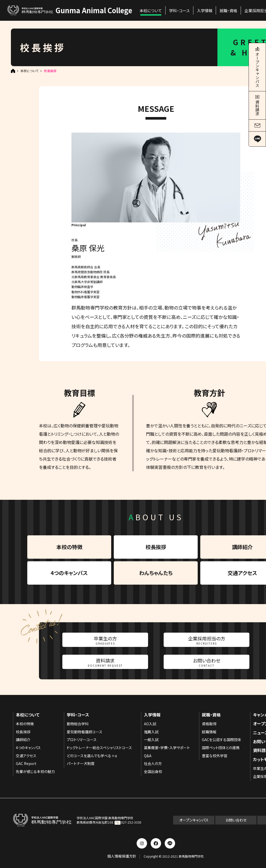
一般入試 (151, 740)
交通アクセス (26, 756)
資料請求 (105, 662)
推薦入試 (151, 732)
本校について (151, 11)
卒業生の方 (105, 640)
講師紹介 (23, 740)
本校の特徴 (69, 547)
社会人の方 (153, 763)
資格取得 (209, 724)
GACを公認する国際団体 (221, 740)
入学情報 (205, 11)
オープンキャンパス (194, 820)
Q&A (148, 756)
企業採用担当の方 (207, 640)
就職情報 (209, 732)
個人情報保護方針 (122, 856)
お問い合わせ (207, 662)
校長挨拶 (156, 547)
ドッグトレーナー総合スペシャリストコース (99, 748)
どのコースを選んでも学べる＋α (92, 756)
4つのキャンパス (69, 573)
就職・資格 (228, 11)
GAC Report (26, 763)
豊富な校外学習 (215, 756)
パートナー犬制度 (81, 763)
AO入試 (150, 724)
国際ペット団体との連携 (221, 748)
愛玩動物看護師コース (85, 732)
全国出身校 (153, 771)
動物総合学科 (78, 724)
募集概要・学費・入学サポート (167, 748)
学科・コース (179, 11)
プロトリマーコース (82, 740)
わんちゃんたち (156, 573)
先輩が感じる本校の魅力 (35, 771)
